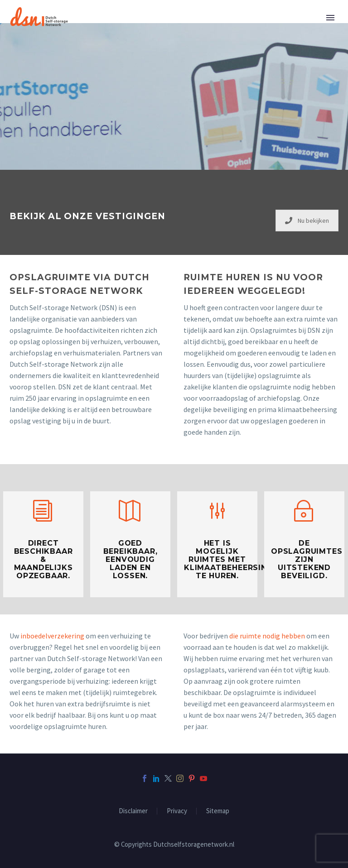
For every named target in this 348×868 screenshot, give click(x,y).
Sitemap (218, 811)
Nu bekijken (307, 221)
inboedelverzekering (52, 636)
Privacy (177, 811)
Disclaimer (133, 811)
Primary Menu (330, 18)
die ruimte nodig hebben (267, 636)
